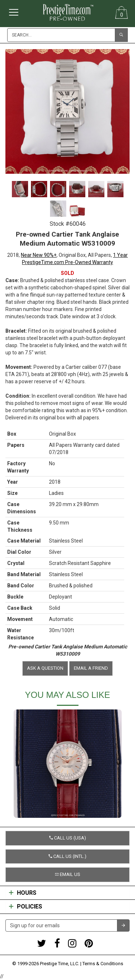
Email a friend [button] (91, 668)
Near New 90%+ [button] (39, 255)
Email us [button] (68, 874)
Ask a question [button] (45, 668)
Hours (23, 893)
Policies (26, 907)
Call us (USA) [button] (68, 838)
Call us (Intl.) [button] (67, 856)
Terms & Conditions (103, 964)
